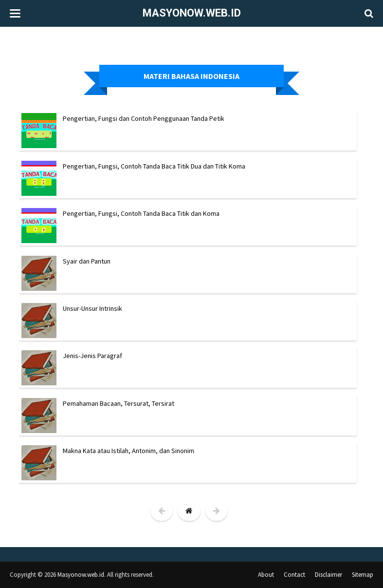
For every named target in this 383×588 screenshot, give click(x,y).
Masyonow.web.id (192, 13)
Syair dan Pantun (87, 261)
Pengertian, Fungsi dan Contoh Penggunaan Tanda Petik (144, 118)
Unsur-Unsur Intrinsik (92, 308)
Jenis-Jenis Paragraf (92, 356)
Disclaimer (328, 575)
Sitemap (363, 575)
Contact (294, 575)
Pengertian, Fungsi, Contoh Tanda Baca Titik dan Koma (141, 213)
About (266, 575)
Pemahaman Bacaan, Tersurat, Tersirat (119, 403)
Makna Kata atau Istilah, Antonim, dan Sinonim (128, 451)
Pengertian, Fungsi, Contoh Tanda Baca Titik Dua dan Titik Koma (154, 166)
